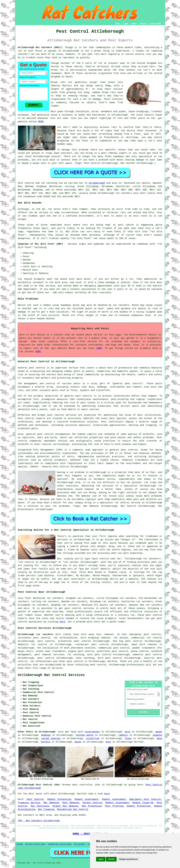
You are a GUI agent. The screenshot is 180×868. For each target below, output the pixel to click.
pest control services (62, 415)
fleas (128, 739)
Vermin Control (92, 803)
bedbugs (46, 735)
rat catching (49, 183)
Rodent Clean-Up (143, 803)
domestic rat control (33, 645)
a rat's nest (154, 141)
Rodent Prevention (59, 799)
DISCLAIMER (156, 24)
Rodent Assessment (87, 799)
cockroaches (92, 732)
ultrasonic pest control (34, 638)
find (27, 598)
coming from (121, 134)
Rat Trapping (46, 809)
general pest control (127, 384)
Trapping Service (29, 803)
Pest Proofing (114, 806)
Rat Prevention (92, 806)
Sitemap (20, 844)
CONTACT (144, 24)
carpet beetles (51, 739)
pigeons (157, 735)
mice (128, 732)
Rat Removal (51, 803)
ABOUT (134, 24)
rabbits (123, 735)
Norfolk (112, 661)
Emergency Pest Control (145, 799)
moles (76, 305)
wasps (159, 732)
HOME (118, 24)
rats (114, 127)
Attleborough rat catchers (36, 634)
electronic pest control (113, 651)
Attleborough (71, 51)
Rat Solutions (40, 806)
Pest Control (35, 799)
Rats (54, 111)
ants (108, 742)
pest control (154, 615)
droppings (63, 141)
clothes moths (84, 735)
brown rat (57, 70)
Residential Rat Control (73, 809)
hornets (46, 742)
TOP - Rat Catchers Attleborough (39, 821)
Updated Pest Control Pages (60, 844)
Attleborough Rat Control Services (51, 675)
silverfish (93, 739)
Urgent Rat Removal (65, 806)
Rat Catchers (80, 844)
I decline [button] (111, 859)
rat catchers (124, 193)
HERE (41, 122)
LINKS (126, 24)
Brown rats (58, 82)
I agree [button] (101, 859)
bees (159, 739)
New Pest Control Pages (36, 844)
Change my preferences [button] (128, 859)
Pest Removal (71, 803)
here (62, 622)
